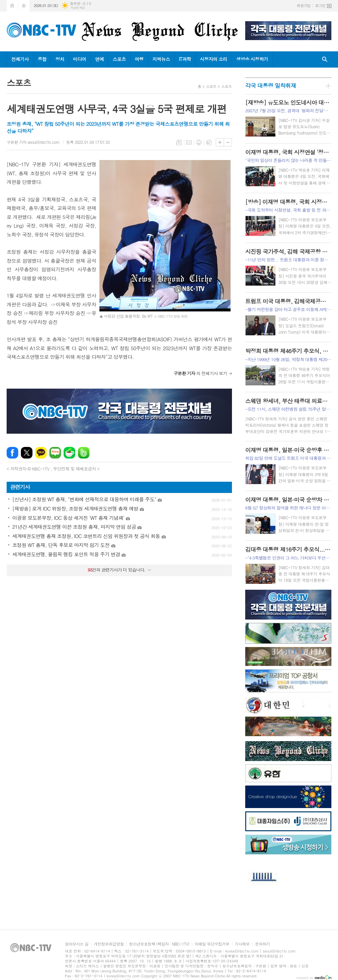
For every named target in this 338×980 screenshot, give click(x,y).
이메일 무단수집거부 (212, 944)
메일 (189, 142)
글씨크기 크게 (220, 142)
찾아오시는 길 (77, 944)
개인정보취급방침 (109, 944)
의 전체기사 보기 (200, 373)
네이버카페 (69, 453)
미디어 (79, 59)
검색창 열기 (325, 59)
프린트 (199, 142)
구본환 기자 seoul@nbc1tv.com (33, 142)
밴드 (84, 453)
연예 (99, 59)
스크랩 (209, 142)
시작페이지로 (12, 6)
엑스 (27, 453)
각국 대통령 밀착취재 (271, 85)
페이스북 (12, 453)
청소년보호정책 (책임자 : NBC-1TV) (159, 944)
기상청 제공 (77, 8)
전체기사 (20, 59)
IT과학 (185, 59)
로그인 (320, 5)
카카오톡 (41, 453)
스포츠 (119, 59)
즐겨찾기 (24, 6)
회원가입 (304, 5)
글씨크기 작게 (228, 142)
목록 (179, 142)
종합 (42, 59)
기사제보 (242, 944)
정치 (60, 59)
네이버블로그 (55, 453)
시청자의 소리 (214, 59)
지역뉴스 (161, 59)
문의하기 (262, 944)
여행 (139, 59)
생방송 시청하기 (252, 59)
